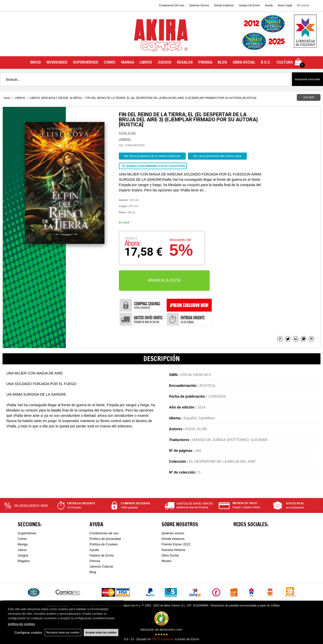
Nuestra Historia (173, 550)
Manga (23, 544)
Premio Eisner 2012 (176, 544)
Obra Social (170, 555)
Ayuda (269, 5)
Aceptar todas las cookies (101, 633)
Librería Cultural (101, 566)
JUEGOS (164, 62)
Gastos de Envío (102, 555)
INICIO (36, 62)
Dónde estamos (173, 539)
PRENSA (205, 62)
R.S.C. (266, 62)
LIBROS (146, 62)
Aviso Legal (285, 5)
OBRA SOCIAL (244, 62)
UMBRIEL (125, 139)
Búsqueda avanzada (307, 79)
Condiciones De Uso (172, 5)
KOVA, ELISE (127, 133)
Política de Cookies (104, 544)
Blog (93, 572)
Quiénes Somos (199, 5)
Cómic (22, 539)
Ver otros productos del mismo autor (217, 156)
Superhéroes (27, 533)
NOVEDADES (57, 62)
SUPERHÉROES (86, 62)
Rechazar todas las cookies (63, 633)
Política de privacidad (105, 539)
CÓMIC (110, 62)
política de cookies (21, 624)
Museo (166, 561)
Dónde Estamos (224, 5)
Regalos (24, 561)
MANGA (128, 62)
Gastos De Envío (249, 5)
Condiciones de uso (104, 533)
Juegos (23, 555)
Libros (22, 550)
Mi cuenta (303, 5)
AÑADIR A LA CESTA (164, 280)
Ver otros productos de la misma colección (152, 156)
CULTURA (285, 62)
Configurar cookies (28, 633)
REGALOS (185, 62)
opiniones (163, 639)
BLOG (222, 62)
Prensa (95, 561)
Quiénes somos (173, 533)
